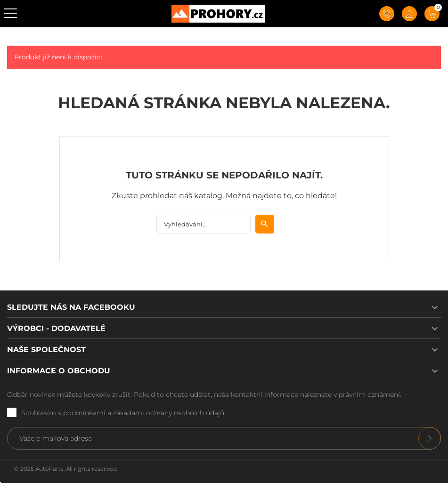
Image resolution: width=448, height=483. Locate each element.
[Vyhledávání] (204, 224)
